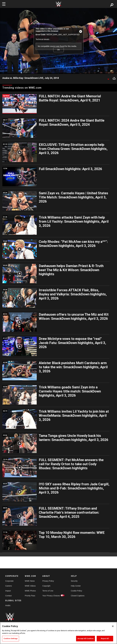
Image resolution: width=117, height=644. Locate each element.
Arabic (8, 605)
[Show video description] (108, 78)
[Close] (113, 626)
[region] (58, 633)
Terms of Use (48, 591)
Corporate (9, 581)
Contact (8, 596)
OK (58, 50)
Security (74, 581)
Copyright (46, 586)
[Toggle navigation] (4, 4)
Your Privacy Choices (51, 596)
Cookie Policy (77, 591)
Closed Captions (78, 596)
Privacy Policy (48, 581)
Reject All (105, 639)
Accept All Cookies (86, 639)
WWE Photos (30, 591)
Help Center (76, 586)
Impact (8, 591)
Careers (9, 586)
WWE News (30, 581)
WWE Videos (30, 586)
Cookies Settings (11, 639)
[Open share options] (114, 78)
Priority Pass (30, 596)
